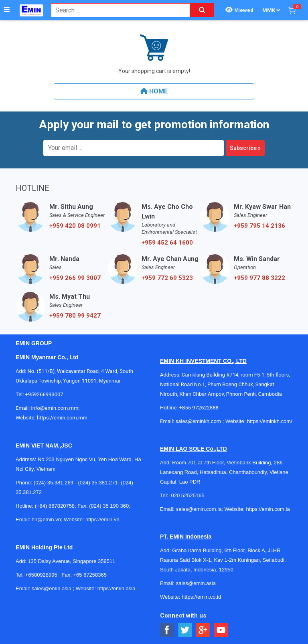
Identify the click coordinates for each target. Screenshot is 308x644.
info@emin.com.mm (55, 408)
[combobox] (116, 10)
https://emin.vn (102, 519)
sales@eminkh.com (199, 421)
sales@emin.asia (52, 588)
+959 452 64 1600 (167, 243)
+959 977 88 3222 (259, 278)
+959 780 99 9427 (75, 316)
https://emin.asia (117, 588)
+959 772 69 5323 (167, 278)
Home (154, 91)
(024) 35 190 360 (109, 506)
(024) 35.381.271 (98, 483)
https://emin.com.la (268, 509)
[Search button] (202, 10)
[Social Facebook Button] (167, 630)
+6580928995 (41, 575)
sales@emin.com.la (199, 509)
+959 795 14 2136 (259, 226)
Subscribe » (245, 148)
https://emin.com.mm (62, 418)
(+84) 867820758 (55, 506)
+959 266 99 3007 (75, 278)
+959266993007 (46, 394)
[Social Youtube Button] (221, 630)
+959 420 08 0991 (75, 226)
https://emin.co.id (201, 597)
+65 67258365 (90, 575)
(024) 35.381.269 (54, 483)
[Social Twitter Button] (185, 630)
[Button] (7, 10)
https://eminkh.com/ (270, 421)
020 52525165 (188, 495)
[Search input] (116, 10)
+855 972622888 (199, 408)
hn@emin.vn (46, 519)
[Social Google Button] (203, 630)
